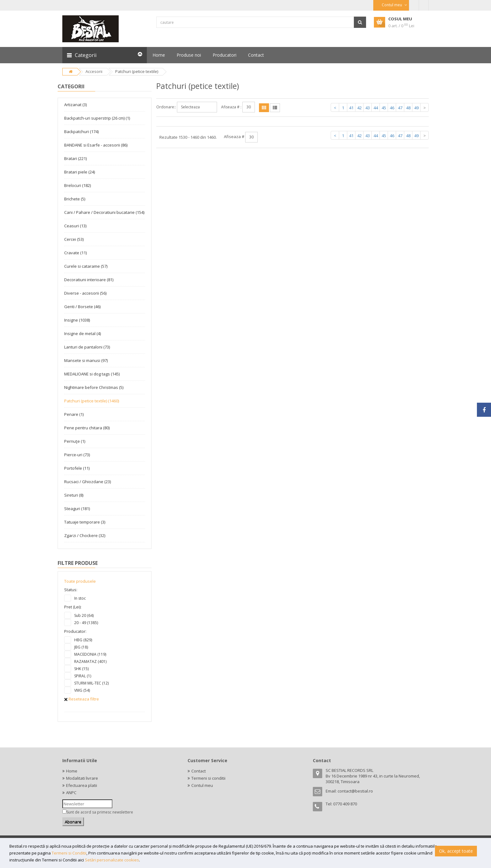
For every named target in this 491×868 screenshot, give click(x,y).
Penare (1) (74, 414)
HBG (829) (83, 640)
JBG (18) (81, 647)
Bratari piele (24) (80, 172)
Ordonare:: (166, 107)
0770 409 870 (345, 804)
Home (72, 771)
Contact (199, 771)
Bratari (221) (75, 158)
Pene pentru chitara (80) (87, 428)
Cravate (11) (75, 253)
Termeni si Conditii (69, 853)
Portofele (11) (77, 468)
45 (384, 108)
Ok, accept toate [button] (456, 851)
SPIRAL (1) (83, 676)
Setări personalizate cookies (112, 860)
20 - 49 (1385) (86, 623)
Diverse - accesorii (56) (85, 293)
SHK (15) (81, 669)
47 (400, 108)
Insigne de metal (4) (83, 333)
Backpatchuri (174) (81, 132)
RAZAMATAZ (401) (90, 661)
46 (392, 108)
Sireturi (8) (74, 495)
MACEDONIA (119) (90, 654)
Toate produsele (80, 581)
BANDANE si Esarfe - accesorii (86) (96, 145)
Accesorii (94, 71)
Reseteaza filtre (82, 699)
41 (351, 108)
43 (368, 108)
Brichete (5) (75, 199)
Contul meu (202, 785)
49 (416, 108)
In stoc (80, 598)
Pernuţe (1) (75, 441)
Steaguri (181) (77, 509)
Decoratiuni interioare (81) (89, 280)
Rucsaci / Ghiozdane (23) (88, 482)
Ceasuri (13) (75, 226)
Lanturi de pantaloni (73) (87, 347)
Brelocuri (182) (78, 185)
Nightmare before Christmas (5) (94, 387)
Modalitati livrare (82, 778)
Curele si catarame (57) (86, 266)
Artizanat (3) (75, 105)
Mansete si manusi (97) (86, 360)
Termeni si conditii (208, 778)
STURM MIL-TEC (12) (91, 683)
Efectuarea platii (82, 785)
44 (376, 108)
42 (359, 108)
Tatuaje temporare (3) (85, 522)
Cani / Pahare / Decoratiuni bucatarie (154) (104, 212)
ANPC (71, 793)
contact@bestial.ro (355, 791)
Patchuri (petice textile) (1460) (92, 401)
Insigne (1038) (77, 320)
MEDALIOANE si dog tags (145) (92, 374)
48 (408, 108)
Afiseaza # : (231, 107)
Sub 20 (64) (84, 615)
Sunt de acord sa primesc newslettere (100, 812)
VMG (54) (82, 690)
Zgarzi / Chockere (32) (85, 535)
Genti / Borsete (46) (82, 307)
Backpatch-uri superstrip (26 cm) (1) (97, 118)
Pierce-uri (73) (77, 455)
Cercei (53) (74, 239)
